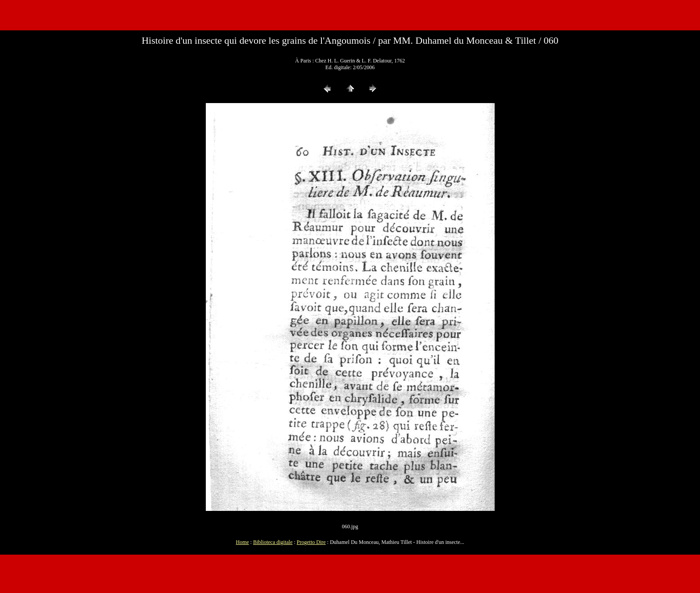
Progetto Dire (311, 542)
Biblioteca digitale (273, 542)
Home (242, 542)
